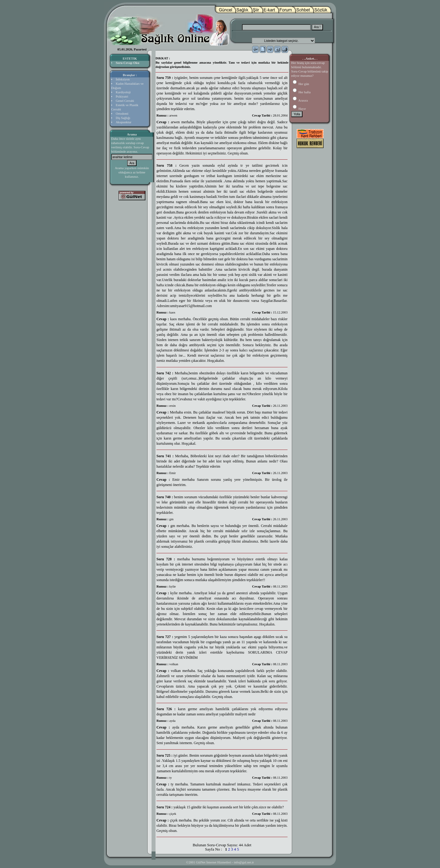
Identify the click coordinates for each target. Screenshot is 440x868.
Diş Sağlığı (123, 118)
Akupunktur (124, 122)
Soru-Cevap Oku (128, 63)
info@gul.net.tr (244, 862)
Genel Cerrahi (125, 101)
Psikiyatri (122, 96)
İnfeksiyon (123, 79)
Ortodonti (122, 114)
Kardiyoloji (123, 92)
